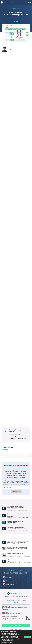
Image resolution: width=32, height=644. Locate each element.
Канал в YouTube (10, 584)
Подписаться (16, 492)
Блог (19, 600)
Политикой (26, 483)
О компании (16, 602)
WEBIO (10, 2)
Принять (28, 637)
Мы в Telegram (10, 581)
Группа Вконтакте (11, 577)
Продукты (14, 600)
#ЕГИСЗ (5, 451)
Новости (24, 600)
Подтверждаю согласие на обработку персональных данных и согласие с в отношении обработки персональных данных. (16, 483)
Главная (8, 600)
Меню (29, 2)
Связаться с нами (16, 625)
